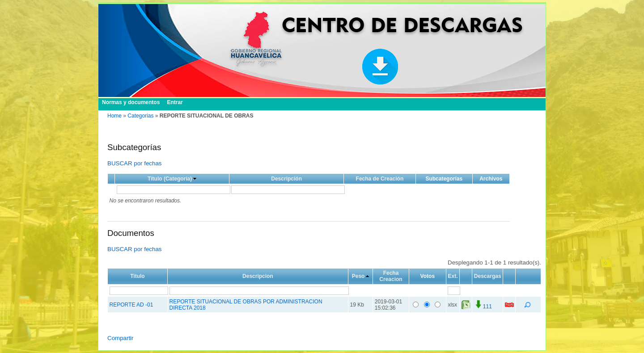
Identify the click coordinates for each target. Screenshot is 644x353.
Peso (358, 276)
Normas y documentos (131, 102)
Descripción (286, 179)
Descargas (488, 276)
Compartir (121, 338)
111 (483, 307)
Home (114, 116)
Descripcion (258, 276)
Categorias (140, 116)
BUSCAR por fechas (134, 163)
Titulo (137, 276)
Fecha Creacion (391, 276)
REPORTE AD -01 (131, 305)
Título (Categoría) (170, 179)
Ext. (453, 276)
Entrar (175, 102)
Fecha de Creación (380, 179)
